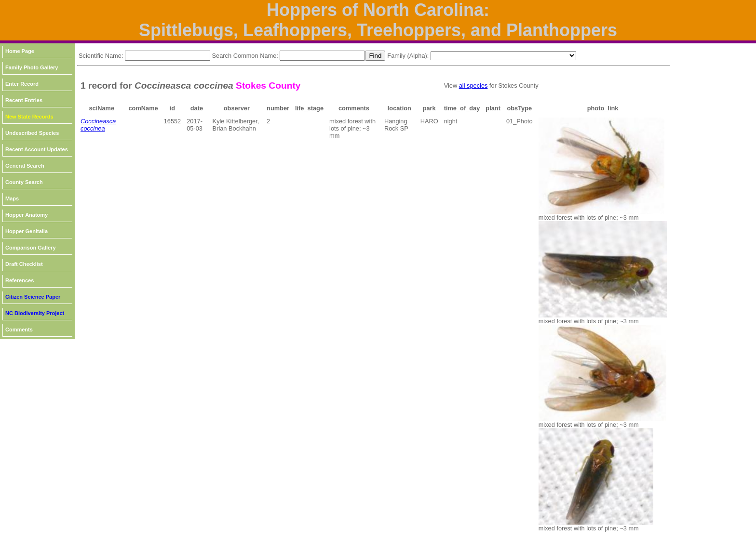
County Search (24, 182)
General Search (25, 166)
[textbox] (168, 56)
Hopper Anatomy (27, 215)
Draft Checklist (24, 264)
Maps (12, 198)
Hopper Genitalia (27, 231)
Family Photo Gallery (32, 67)
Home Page (20, 51)
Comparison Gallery (31, 248)
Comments (19, 330)
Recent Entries (24, 100)
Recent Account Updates (37, 149)
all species (473, 86)
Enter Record (22, 84)
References (20, 280)
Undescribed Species (32, 133)
